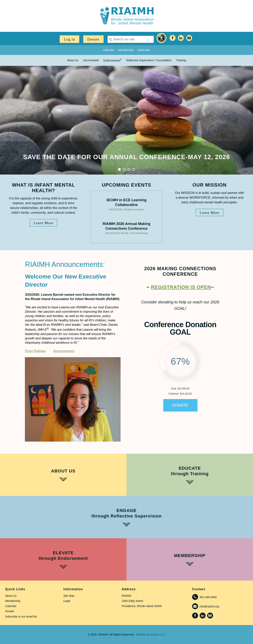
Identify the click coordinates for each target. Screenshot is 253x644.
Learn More (43, 223)
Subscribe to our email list (21, 617)
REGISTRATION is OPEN (181, 287)
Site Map (69, 596)
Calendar (109, 50)
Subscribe (144, 50)
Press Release (35, 351)
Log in (69, 39)
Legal (67, 601)
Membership (126, 50)
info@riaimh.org (209, 606)
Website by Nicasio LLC (151, 635)
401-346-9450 (208, 597)
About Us (11, 596)
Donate (93, 39)
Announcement (64, 351)
